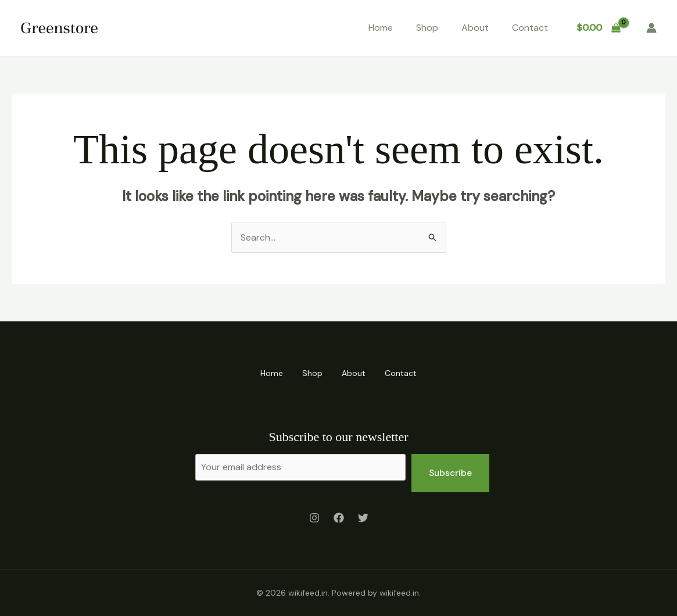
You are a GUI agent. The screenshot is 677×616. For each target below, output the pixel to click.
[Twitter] (363, 518)
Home (381, 28)
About (475, 28)
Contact (530, 28)
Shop (427, 28)
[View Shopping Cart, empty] (598, 28)
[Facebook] (339, 518)
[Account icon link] (651, 28)
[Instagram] (314, 518)
